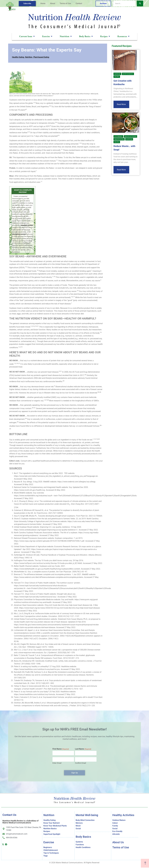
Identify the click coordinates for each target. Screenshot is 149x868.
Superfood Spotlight (52, 834)
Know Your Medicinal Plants (55, 826)
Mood (78, 826)
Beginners (48, 847)
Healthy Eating (18, 57)
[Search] (124, 3)
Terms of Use (65, 3)
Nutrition (29, 57)
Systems (79, 842)
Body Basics (83, 837)
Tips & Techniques (51, 853)
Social (78, 829)
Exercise (49, 842)
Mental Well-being (87, 815)
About (53, 3)
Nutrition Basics (128, 74)
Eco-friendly (118, 136)
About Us (118, 842)
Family (115, 826)
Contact (79, 3)
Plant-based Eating (41, 57)
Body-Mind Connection (85, 820)
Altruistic (116, 834)
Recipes (117, 77)
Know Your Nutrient (52, 823)
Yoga (46, 856)
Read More (121, 104)
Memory (79, 823)
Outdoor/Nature (119, 820)
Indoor (115, 823)
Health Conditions (83, 847)
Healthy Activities (130, 136)
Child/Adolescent (51, 850)
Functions (80, 845)
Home (43, 3)
